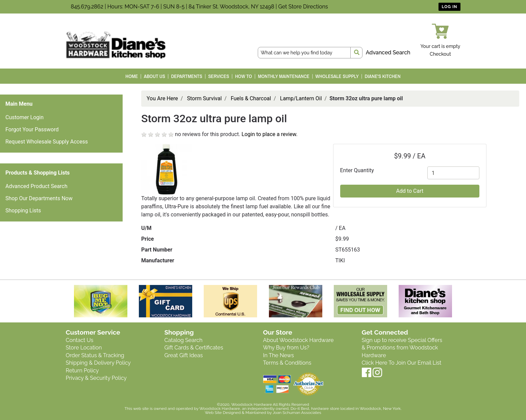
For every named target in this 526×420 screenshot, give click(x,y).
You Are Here (162, 98)
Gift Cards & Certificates (194, 348)
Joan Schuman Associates (297, 413)
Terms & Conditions (287, 363)
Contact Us (80, 340)
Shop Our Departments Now (39, 198)
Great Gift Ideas (184, 355)
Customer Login (24, 117)
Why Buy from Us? (286, 348)
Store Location (84, 348)
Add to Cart (410, 191)
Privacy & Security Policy (96, 378)
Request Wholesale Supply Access (47, 142)
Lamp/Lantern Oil (301, 98)
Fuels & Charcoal (251, 98)
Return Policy (82, 371)
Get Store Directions (303, 7)
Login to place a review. (270, 134)
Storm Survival (204, 98)
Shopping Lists (23, 211)
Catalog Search (184, 340)
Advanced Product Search (36, 186)
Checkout (440, 54)
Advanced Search (388, 52)
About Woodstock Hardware (298, 340)
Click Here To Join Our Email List (402, 363)
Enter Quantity (357, 170)
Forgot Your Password (32, 129)
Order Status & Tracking (95, 355)
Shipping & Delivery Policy (98, 363)
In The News (279, 355)
